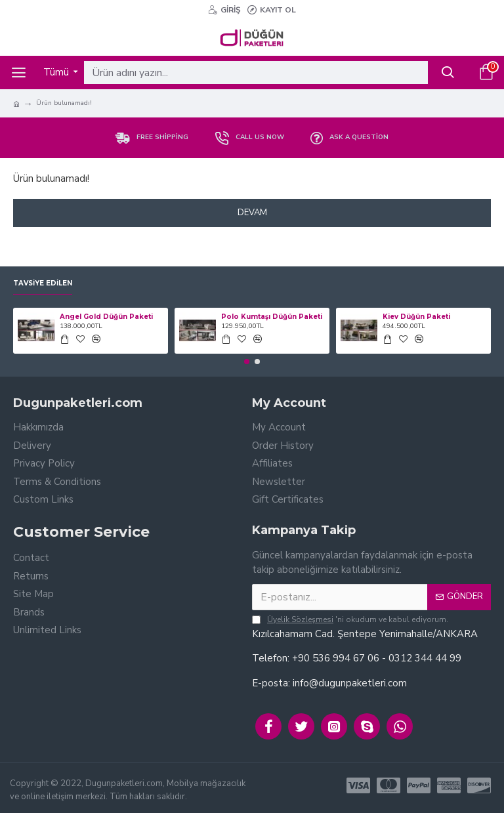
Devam (252, 213)
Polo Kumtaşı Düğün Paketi (272, 317)
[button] (247, 362)
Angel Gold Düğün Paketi (106, 317)
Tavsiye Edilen (43, 283)
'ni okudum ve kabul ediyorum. (350, 619)
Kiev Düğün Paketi (416, 317)
